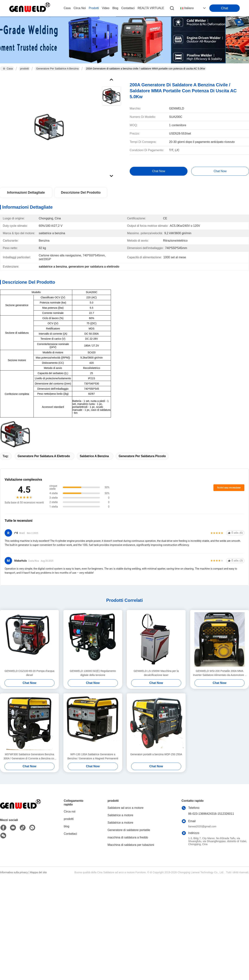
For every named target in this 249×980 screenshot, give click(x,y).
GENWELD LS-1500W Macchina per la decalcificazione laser (156, 673)
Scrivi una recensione (229, 488)
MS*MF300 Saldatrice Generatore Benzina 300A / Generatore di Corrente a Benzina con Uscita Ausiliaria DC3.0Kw (29, 757)
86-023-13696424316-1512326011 (211, 814)
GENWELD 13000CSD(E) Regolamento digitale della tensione (93, 673)
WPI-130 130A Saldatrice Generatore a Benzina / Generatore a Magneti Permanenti (93, 756)
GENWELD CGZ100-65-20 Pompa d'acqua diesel (30, 673)
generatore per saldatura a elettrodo (44, 456)
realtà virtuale (151, 8)
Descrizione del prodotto (81, 193)
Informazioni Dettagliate (26, 193)
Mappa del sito (38, 872)
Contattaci (128, 8)
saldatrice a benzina (94, 456)
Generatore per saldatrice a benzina (57, 69)
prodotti (94, 8)
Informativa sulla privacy (14, 872)
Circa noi (80, 8)
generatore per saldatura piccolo (142, 456)
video (106, 8)
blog (115, 8)
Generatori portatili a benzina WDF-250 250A (156, 754)
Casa (67, 8)
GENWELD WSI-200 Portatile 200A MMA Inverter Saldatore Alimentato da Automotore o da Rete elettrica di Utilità (219, 673)
